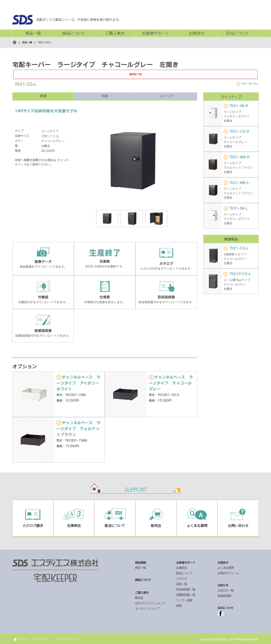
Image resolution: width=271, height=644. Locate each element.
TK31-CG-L (45, 42)
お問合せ (197, 33)
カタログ (182, 578)
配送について (184, 573)
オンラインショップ (147, 609)
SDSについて (237, 33)
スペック (167, 96)
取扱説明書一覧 (186, 589)
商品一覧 (33, 33)
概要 (43, 96)
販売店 (139, 598)
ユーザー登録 (184, 600)
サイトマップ (41, 639)
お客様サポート (156, 33)
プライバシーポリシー (67, 639)
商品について (74, 33)
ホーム (22, 639)
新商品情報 (224, 596)
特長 (105, 96)
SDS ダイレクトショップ (150, 603)
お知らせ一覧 (226, 590)
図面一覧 (182, 584)
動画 (179, 606)
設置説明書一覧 (186, 595)
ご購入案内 (115, 33)
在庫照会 (182, 568)
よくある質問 (226, 568)
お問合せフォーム (228, 573)
